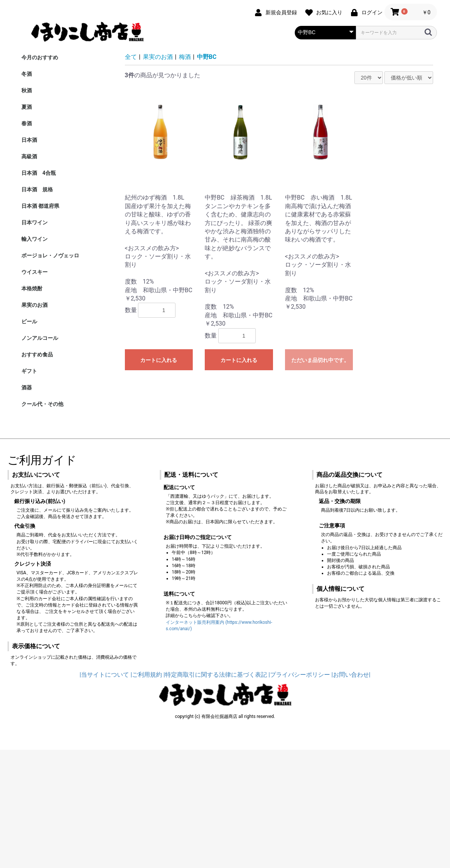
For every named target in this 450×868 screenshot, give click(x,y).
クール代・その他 (42, 404)
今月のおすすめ (40, 57)
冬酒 (27, 74)
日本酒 (29, 140)
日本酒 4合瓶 (39, 173)
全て (131, 57)
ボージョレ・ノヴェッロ (50, 255)
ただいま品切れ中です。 (320, 360)
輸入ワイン (34, 239)
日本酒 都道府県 (40, 206)
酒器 (27, 387)
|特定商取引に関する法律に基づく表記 (215, 675)
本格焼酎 (32, 288)
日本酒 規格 (37, 189)
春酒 (27, 123)
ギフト (29, 371)
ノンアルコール (40, 338)
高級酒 (29, 156)
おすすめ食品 (37, 354)
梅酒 (185, 57)
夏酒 (27, 107)
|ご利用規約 (146, 675)
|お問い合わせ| (351, 675)
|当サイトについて (104, 675)
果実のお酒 (34, 305)
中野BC (207, 57)
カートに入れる (159, 360)
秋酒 (27, 90)
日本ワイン (34, 222)
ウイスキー (34, 272)
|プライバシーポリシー (299, 675)
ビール (29, 321)
